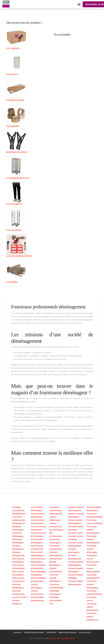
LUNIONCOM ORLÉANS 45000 (62, 638)
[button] (79, 4)
